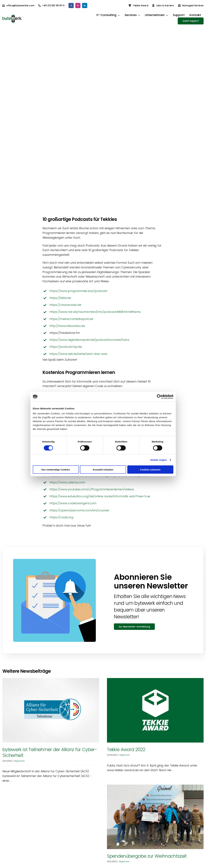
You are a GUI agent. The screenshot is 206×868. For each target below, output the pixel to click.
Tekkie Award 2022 (126, 752)
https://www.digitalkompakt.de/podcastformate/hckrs (89, 343)
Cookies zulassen (150, 470)
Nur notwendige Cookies (56, 470)
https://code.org (61, 520)
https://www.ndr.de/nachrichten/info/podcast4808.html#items (95, 315)
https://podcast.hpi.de (66, 350)
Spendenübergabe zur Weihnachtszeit (147, 859)
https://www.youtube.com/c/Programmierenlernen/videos (92, 492)
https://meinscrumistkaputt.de (71, 322)
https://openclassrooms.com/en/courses (79, 513)
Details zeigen (159, 460)
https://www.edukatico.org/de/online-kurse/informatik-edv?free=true (100, 499)
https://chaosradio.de (65, 308)
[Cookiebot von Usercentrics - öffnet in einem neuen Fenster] (159, 397)
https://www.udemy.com (67, 485)
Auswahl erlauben (103, 470)
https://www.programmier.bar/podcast (78, 294)
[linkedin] (85, 5)
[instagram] (78, 5)
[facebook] (71, 5)
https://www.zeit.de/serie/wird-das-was (78, 357)
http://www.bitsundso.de (67, 329)
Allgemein (19, 764)
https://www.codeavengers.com (73, 506)
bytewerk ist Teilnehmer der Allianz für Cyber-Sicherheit (50, 755)
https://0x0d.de (60, 301)
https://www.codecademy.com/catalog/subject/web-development (99, 478)
